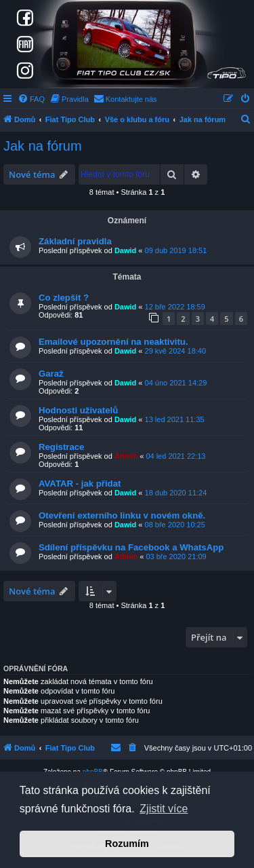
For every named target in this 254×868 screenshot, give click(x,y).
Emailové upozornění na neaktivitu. (113, 342)
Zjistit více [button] (164, 809)
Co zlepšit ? (64, 298)
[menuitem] (31, 99)
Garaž (51, 374)
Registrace (61, 447)
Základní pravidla (75, 241)
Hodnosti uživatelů (78, 410)
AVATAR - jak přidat (80, 484)
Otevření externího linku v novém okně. (122, 515)
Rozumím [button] (127, 844)
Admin (126, 456)
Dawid (125, 250)
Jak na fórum (43, 146)
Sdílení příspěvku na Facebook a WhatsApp (131, 547)
